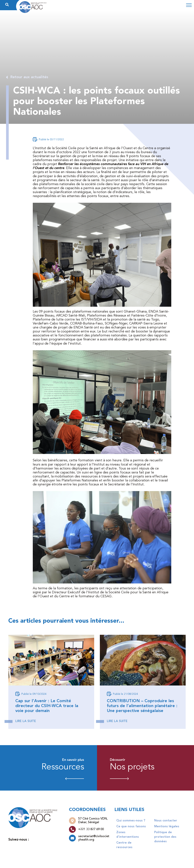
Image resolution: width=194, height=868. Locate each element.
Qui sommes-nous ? (131, 821)
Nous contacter (166, 821)
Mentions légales (167, 827)
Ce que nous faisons (131, 827)
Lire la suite (26, 721)
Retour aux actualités (29, 77)
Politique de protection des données (165, 837)
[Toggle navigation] (189, 5)
